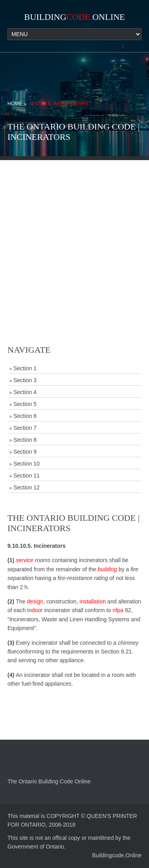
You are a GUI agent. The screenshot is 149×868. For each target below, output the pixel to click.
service (25, 560)
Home (15, 104)
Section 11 (27, 476)
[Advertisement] (74, 235)
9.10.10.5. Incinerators (60, 104)
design (35, 601)
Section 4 (25, 392)
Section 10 (27, 464)
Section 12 (27, 487)
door (37, 610)
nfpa (118, 610)
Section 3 (25, 380)
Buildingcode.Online (117, 855)
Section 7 (25, 428)
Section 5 (25, 404)
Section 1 (25, 368)
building (107, 569)
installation (93, 601)
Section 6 (25, 416)
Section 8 (25, 440)
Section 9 (25, 452)
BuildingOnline (75, 17)
